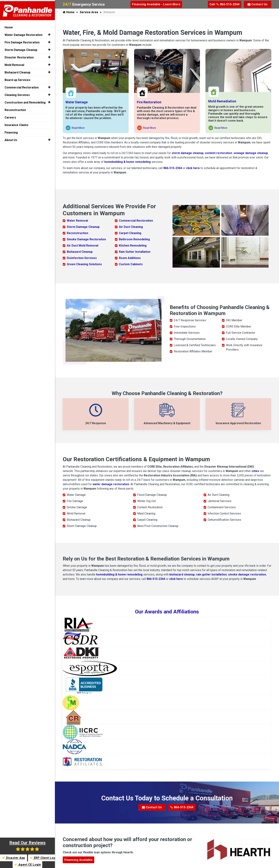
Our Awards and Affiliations (167, 611)
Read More (75, 128)
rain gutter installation (211, 574)
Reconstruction (77, 233)
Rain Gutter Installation (135, 252)
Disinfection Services (82, 258)
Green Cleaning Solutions (84, 264)
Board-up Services (17, 79)
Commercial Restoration (136, 220)
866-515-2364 (173, 168)
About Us (11, 139)
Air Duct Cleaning (131, 227)
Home (69, 12)
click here (193, 168)
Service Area (89, 12)
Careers (10, 116)
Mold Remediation (222, 101)
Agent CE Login (28, 865)
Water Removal (77, 220)
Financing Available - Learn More (156, 4)
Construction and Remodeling (25, 101)
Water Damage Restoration (24, 34)
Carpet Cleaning (130, 233)
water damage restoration (111, 484)
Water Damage (77, 102)
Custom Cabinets (131, 264)
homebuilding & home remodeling (128, 162)
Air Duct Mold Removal (83, 245)
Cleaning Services (17, 94)
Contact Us (258, 4)
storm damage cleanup (188, 153)
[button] (49, 34)
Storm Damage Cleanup (83, 227)
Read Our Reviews (27, 846)
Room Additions (130, 258)
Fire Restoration (149, 102)
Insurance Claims (16, 124)
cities (255, 471)
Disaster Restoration (19, 56)
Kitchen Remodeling (133, 245)
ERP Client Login (43, 858)
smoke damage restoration (247, 574)
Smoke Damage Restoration (86, 239)
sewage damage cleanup (251, 153)
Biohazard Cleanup (80, 252)
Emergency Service (84, 4)
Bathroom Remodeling (134, 239)
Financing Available (79, 859)
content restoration (218, 153)
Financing (11, 131)
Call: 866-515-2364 (225, 4)
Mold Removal (14, 64)
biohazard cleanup (182, 574)
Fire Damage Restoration (22, 41)
